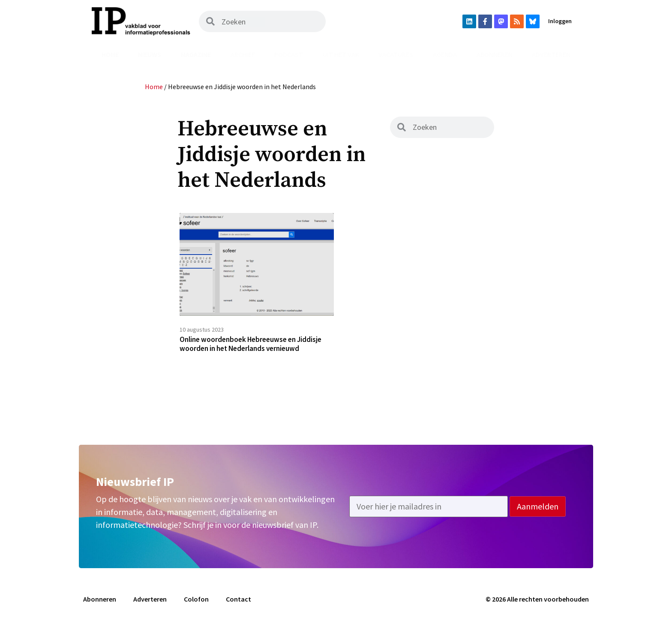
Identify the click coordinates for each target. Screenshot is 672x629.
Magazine (196, 54)
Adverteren (551, 54)
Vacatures (396, 54)
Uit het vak (341, 54)
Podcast (289, 54)
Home (110, 54)
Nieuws (150, 54)
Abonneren (495, 54)
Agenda (445, 54)
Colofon (196, 602)
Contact (238, 602)
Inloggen (560, 21)
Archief (243, 54)
